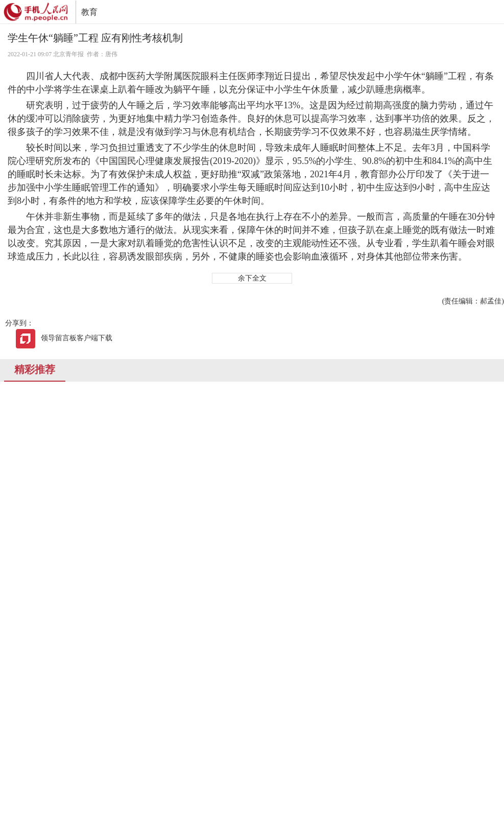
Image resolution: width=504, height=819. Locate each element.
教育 (89, 12)
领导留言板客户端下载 (64, 338)
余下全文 (252, 278)
